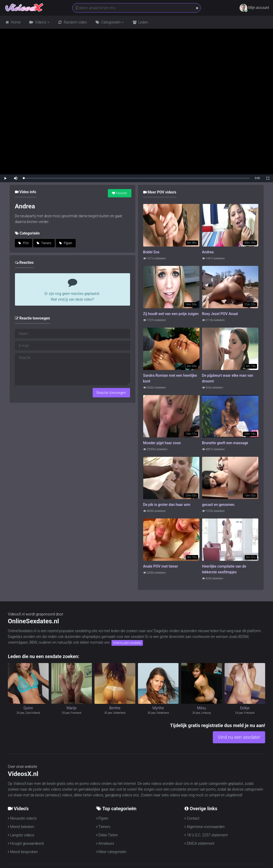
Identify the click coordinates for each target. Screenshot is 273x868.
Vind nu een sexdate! (127, 643)
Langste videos (21, 835)
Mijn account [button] (254, 8)
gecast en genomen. (219, 505)
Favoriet (119, 193)
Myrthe (158, 708)
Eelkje (245, 708)
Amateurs (105, 843)
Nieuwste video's (22, 818)
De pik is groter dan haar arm (167, 505)
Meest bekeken (21, 827)
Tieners (44, 243)
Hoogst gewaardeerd (26, 843)
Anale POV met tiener (161, 566)
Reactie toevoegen (111, 393)
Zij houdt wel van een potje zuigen (171, 314)
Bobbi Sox (151, 252)
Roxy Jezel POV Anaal (220, 314)
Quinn (28, 708)
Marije (71, 708)
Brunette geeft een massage (225, 443)
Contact (192, 818)
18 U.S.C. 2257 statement (206, 835)
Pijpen (66, 243)
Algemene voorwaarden (205, 827)
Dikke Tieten (107, 835)
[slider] (137, 178)
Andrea (208, 252)
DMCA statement (199, 843)
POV (24, 243)
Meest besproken (23, 852)
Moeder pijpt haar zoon (162, 443)
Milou (202, 708)
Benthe (115, 708)
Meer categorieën (111, 852)
